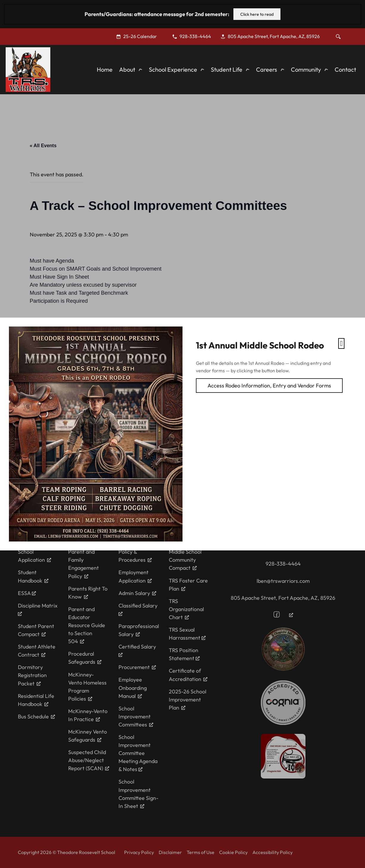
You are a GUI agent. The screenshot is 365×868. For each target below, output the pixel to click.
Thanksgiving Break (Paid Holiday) (140, 442)
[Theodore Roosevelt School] (28, 70)
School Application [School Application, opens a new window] (35, 556)
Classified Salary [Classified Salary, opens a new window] (138, 609)
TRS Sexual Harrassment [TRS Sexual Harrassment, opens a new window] (187, 634)
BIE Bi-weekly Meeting (72, 442)
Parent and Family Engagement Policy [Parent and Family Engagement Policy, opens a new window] (84, 564)
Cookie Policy (233, 852)
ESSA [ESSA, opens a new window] (27, 593)
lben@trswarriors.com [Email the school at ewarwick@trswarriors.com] (283, 581)
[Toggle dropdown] (140, 70)
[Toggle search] (338, 37)
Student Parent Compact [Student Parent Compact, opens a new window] (36, 630)
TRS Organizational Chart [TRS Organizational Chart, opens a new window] (186, 609)
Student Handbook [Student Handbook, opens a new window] (33, 576)
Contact (345, 69)
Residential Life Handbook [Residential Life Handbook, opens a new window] (36, 700)
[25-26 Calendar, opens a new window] (139, 36)
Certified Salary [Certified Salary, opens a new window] (137, 650)
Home (105, 69)
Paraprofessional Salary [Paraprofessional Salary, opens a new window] (139, 630)
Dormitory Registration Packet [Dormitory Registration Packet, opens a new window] (32, 675)
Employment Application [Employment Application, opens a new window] (135, 576)
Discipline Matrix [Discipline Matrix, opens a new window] (38, 609)
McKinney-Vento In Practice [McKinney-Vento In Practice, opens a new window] (88, 715)
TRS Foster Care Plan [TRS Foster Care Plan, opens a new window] (188, 585)
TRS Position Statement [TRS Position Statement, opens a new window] (184, 654)
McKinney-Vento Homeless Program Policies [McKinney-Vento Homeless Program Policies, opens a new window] (87, 687)
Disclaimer (170, 852)
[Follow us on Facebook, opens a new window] (283, 614)
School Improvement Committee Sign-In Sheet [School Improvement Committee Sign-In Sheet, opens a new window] (138, 794)
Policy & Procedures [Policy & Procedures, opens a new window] (135, 556)
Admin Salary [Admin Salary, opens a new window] (137, 593)
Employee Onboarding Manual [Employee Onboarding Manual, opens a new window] (133, 688)
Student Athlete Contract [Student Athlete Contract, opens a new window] (37, 651)
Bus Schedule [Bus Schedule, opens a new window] (36, 716)
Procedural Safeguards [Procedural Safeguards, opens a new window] (85, 658)
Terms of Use (201, 852)
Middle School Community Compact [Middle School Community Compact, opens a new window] (185, 560)
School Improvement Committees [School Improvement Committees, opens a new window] (136, 716)
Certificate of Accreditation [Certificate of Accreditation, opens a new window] (188, 675)
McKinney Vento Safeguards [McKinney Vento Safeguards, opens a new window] (88, 736)
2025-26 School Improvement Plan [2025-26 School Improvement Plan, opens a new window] (188, 700)
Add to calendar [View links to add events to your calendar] (60, 329)
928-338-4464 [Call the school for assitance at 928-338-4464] (283, 564)
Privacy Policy (139, 852)
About (127, 69)
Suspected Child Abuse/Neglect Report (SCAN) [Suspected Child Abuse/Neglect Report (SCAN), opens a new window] (89, 760)
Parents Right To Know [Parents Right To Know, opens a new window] (88, 593)
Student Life (227, 69)
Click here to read (257, 14)
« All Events (43, 146)
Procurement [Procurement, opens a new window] (137, 667)
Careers (267, 69)
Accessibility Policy (273, 852)
